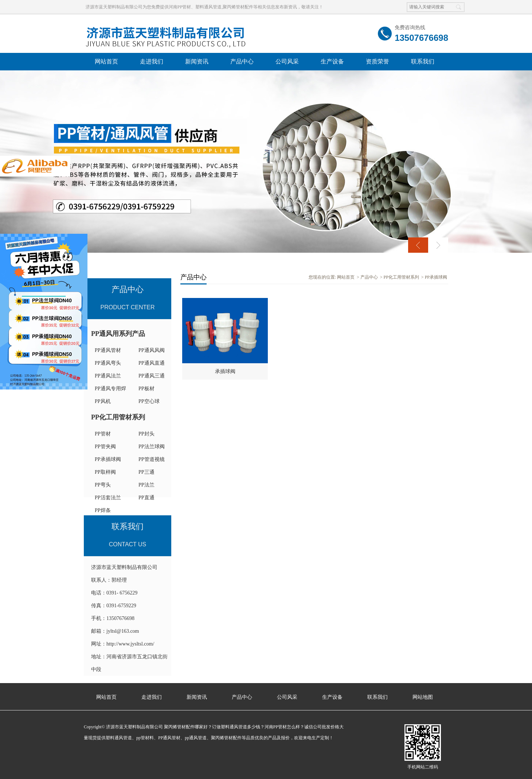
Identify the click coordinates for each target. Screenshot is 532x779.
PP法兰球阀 (152, 447)
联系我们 (423, 61)
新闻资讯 (197, 61)
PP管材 (103, 434)
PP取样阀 (105, 472)
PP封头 (146, 434)
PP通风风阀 (152, 350)
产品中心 (242, 61)
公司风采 (287, 61)
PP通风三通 (152, 376)
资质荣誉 (378, 61)
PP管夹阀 (105, 447)
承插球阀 (225, 371)
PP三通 (146, 472)
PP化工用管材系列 (118, 417)
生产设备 (332, 61)
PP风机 (103, 401)
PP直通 (146, 498)
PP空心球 (149, 401)
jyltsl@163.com (123, 631)
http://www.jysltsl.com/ (130, 644)
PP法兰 (146, 485)
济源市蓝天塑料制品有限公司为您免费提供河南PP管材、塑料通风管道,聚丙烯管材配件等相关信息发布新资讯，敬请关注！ (204, 7)
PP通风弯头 (108, 363)
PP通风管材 (108, 350)
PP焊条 (103, 510)
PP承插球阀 (108, 459)
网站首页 (106, 61)
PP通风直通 (152, 363)
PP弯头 (103, 485)
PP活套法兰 (108, 498)
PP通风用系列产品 (118, 334)
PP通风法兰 (108, 376)
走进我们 (152, 61)
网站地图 (423, 697)
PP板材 (146, 389)
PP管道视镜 (152, 459)
